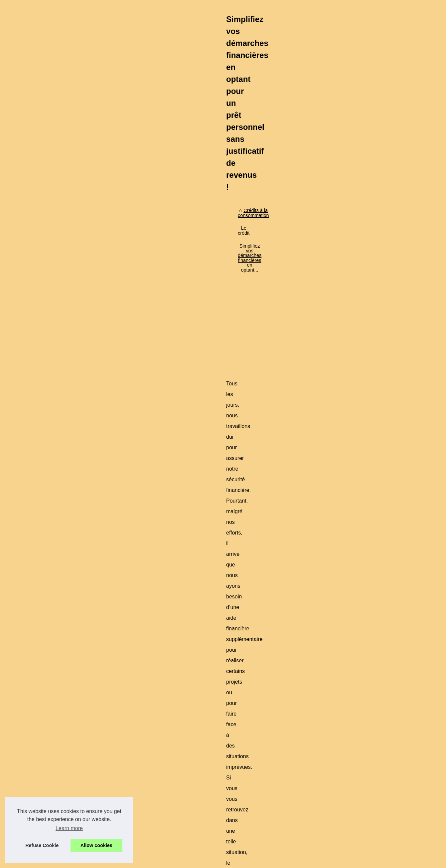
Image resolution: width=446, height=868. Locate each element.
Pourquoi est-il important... (359, 404)
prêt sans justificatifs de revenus (217, 363)
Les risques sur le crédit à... (361, 353)
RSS (150, 861)
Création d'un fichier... (354, 368)
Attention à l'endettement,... (360, 338)
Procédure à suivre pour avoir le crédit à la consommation (140, 806)
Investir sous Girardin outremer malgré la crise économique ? (143, 771)
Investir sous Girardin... (356, 237)
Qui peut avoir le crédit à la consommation (123, 794)
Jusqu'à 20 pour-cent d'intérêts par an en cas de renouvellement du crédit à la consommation (177, 829)
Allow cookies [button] (96, 845)
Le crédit (115, 228)
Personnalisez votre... (354, 455)
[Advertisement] (173, 283)
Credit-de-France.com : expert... (365, 470)
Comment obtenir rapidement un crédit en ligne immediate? (97, 721)
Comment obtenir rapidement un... (368, 222)
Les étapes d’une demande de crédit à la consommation (138, 783)
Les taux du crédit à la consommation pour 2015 (130, 817)
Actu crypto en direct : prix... (361, 440)
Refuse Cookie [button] (42, 845)
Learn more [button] (69, 828)
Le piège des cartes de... (358, 303)
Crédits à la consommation (71, 228)
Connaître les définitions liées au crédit (120, 840)
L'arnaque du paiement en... (361, 273)
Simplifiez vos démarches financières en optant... (182, 228)
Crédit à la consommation (358, 172)
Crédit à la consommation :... (362, 288)
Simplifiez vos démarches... (360, 208)
